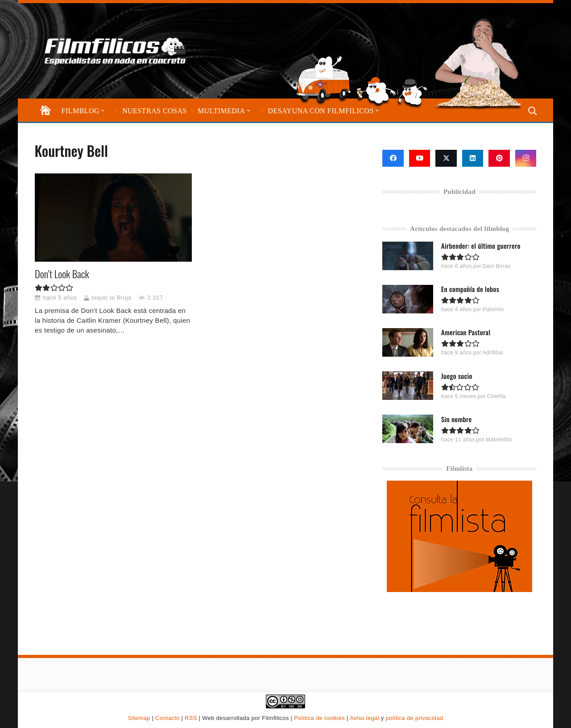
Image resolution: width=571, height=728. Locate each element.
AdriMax (493, 353)
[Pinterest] (499, 158)
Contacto (167, 718)
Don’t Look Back (62, 274)
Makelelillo (499, 439)
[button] (102, 111)
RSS (191, 718)
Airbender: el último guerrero (481, 246)
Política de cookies (319, 718)
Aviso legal (364, 718)
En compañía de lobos (470, 289)
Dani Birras (497, 266)
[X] (446, 158)
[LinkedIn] (473, 158)
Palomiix (493, 309)
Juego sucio (457, 375)
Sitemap (139, 718)
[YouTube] (420, 158)
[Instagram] (526, 158)
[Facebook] (393, 158)
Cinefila (497, 396)
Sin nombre (457, 419)
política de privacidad (414, 718)
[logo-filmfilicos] (115, 51)
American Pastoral (466, 332)
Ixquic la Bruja (111, 298)
